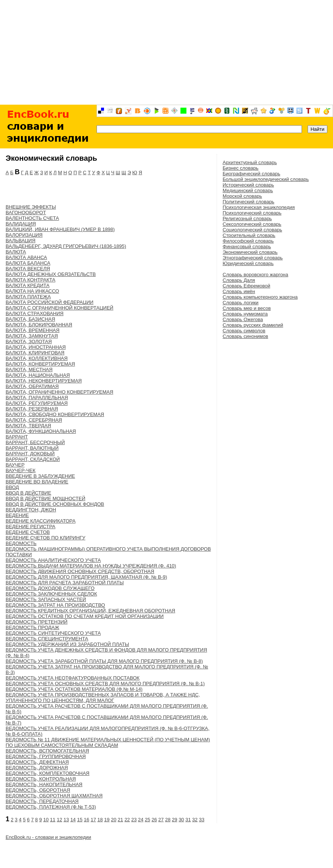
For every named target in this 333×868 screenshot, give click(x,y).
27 (161, 820)
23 (134, 820)
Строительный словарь (249, 235)
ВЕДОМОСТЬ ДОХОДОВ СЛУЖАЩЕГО (50, 588)
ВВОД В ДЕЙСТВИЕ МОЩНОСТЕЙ (45, 498)
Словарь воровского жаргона (255, 275)
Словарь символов (244, 331)
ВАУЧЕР (15, 465)
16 (86, 820)
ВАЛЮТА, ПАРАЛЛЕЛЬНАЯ (37, 398)
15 (80, 820)
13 (66, 820)
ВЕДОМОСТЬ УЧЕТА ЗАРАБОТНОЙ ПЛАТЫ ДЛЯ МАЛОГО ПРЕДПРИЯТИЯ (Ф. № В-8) (104, 661)
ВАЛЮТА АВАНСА (26, 257)
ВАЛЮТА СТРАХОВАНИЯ (35, 313)
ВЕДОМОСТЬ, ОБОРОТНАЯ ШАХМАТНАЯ (54, 796)
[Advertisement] (166, 52)
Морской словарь (242, 196)
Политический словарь (248, 202)
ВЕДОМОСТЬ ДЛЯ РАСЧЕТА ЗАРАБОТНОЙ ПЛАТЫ (65, 583)
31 (188, 820)
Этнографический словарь (253, 258)
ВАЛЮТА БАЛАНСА (28, 263)
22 (127, 820)
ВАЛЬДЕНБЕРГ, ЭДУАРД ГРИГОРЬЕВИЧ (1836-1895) (66, 246)
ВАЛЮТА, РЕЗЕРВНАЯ (32, 409)
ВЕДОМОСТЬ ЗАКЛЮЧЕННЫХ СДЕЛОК (51, 594)
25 (147, 820)
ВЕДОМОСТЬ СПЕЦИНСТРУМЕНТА (47, 639)
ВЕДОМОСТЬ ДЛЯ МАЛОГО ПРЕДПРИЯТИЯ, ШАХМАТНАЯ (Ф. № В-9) (86, 577)
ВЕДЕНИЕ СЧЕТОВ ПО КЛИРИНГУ (45, 538)
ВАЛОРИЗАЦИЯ (24, 235)
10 (46, 820)
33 (202, 820)
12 (59, 820)
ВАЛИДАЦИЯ (21, 224)
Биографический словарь (251, 174)
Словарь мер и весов (247, 308)
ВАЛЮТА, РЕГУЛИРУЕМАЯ (37, 403)
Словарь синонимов (245, 336)
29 (174, 820)
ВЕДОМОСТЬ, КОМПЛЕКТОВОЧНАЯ (48, 773)
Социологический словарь (252, 230)
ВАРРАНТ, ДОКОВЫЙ (30, 454)
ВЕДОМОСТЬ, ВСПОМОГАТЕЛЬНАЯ (47, 751)
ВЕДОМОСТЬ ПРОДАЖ (32, 627)
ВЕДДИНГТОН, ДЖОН (31, 510)
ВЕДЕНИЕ (17, 515)
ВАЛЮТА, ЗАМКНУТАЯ (32, 336)
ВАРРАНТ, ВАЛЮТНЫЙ (32, 448)
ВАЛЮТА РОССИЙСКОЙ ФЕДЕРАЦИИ (50, 302)
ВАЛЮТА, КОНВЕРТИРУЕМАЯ (40, 364)
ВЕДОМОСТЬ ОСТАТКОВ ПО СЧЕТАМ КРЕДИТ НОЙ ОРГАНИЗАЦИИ (85, 616)
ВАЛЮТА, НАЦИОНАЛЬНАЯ (38, 375)
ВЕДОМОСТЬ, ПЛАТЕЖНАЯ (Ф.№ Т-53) (51, 807)
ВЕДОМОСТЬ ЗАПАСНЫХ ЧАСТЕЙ (46, 599)
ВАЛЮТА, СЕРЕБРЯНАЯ (34, 420)
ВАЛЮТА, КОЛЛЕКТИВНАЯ (37, 358)
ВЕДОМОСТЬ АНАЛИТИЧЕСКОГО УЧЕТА (53, 560)
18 (100, 820)
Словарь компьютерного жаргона (260, 297)
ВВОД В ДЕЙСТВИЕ (28, 493)
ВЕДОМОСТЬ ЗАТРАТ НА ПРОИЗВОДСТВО (55, 605)
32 (195, 820)
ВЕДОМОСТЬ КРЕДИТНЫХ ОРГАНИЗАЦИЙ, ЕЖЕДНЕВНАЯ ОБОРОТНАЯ (90, 611)
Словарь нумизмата (245, 314)
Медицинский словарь (248, 190)
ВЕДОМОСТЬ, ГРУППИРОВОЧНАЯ (46, 756)
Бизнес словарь (241, 168)
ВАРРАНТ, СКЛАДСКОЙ (33, 459)
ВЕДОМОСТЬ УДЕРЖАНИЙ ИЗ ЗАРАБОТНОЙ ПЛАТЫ (67, 644)
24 (141, 820)
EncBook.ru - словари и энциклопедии (48, 837)
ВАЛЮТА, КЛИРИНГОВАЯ (35, 353)
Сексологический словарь (252, 224)
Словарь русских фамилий (253, 325)
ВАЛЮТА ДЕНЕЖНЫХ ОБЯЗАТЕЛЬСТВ (51, 274)
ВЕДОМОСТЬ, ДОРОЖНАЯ (37, 768)
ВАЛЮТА (16, 252)
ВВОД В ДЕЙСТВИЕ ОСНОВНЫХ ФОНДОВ (55, 504)
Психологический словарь (252, 213)
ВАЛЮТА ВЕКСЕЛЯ (28, 269)
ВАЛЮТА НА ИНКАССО (32, 291)
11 (53, 820)
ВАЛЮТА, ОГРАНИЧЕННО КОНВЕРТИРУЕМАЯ (59, 392)
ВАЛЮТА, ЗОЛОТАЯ (29, 341)
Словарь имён (239, 291)
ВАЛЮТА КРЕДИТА (28, 285)
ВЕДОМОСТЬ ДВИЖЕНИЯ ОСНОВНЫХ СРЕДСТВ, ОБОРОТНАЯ (80, 571)
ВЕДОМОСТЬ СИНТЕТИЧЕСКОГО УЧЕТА (53, 633)
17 (93, 820)
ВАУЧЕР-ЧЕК (21, 470)
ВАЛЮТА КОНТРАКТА (30, 280)
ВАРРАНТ (17, 437)
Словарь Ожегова (243, 319)
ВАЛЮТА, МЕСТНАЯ (29, 370)
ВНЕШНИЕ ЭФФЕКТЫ (31, 207)
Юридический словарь (248, 263)
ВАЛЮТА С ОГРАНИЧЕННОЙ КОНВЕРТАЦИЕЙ (59, 308)
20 (113, 820)
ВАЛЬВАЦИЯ (21, 241)
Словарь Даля (239, 280)
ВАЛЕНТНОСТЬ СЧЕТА (32, 218)
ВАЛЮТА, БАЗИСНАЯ (30, 319)
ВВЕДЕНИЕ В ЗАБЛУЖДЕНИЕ (40, 476)
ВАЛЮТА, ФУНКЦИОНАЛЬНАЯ (41, 431)
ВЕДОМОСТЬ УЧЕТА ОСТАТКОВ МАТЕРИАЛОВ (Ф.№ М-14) (74, 689)
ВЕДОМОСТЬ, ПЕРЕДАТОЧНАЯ (42, 801)
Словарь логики (241, 303)
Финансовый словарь (247, 247)
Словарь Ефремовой (246, 286)
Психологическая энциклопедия (259, 207)
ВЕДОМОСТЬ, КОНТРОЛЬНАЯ (41, 779)
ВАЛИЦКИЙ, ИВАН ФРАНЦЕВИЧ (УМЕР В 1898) (60, 229)
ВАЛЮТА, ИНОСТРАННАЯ (36, 347)
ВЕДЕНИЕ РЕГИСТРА (30, 527)
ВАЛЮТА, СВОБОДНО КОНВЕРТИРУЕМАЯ (55, 414)
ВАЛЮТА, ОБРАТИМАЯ (32, 386)
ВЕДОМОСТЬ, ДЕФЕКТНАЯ (37, 762)
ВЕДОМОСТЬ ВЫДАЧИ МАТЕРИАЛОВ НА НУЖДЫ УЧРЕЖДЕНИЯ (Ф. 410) (91, 566)
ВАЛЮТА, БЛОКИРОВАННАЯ (39, 325)
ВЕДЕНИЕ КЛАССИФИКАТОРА (41, 521)
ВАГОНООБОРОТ (26, 213)
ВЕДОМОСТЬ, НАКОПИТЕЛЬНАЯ (44, 784)
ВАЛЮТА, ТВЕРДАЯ (28, 426)
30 (181, 820)
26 (154, 820)
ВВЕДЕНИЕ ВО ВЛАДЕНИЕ (37, 482)
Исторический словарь (248, 185)
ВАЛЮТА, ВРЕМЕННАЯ (33, 330)
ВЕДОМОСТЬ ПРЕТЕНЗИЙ (36, 622)
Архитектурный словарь (250, 162)
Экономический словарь (250, 252)
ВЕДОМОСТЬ (21, 543)
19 (107, 820)
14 (73, 820)
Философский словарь (248, 241)
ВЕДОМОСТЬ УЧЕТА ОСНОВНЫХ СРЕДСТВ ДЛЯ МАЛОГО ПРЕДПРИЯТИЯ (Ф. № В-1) (105, 684)
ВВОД (12, 487)
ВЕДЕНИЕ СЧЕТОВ (28, 532)
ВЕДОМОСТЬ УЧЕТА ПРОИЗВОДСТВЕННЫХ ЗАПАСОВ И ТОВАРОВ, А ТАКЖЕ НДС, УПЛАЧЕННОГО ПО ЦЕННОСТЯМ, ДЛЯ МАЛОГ (103, 698)
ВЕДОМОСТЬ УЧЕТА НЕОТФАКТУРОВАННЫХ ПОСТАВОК (73, 678)
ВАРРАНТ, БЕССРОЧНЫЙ (35, 442)
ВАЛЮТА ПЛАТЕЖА (28, 297)
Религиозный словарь (247, 218)
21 (120, 820)
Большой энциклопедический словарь (266, 179)
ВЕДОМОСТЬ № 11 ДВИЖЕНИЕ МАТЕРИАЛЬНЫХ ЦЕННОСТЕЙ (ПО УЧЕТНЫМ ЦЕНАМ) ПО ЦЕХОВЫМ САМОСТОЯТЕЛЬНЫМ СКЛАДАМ (108, 742)
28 (168, 820)
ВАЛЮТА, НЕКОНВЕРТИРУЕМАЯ (44, 381)
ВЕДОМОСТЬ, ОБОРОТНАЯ (38, 790)
